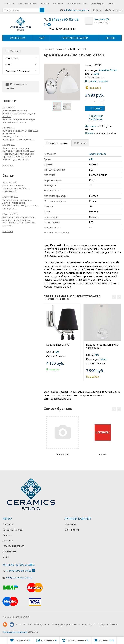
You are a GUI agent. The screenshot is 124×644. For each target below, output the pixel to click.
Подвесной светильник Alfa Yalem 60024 (102, 346)
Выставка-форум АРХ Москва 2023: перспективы (20, 132)
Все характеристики (97, 81)
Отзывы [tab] (80, 143)
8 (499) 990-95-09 (64, 19)
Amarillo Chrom (108, 70)
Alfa (97, 74)
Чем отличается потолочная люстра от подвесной (17, 201)
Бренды (110, 38)
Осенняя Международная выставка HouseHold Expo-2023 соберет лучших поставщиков (18, 151)
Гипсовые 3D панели (75, 38)
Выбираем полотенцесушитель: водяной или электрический (19, 218)
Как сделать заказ (28, 3)
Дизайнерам (98, 3)
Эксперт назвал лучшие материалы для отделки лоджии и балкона (20, 114)
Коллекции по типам (17, 86)
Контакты (9, 3)
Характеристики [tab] (57, 143)
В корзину (94, 108)
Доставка (58, 3)
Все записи (8, 165)
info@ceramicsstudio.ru (77, 10)
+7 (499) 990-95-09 (17, 571)
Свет (42, 38)
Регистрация (114, 10)
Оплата (45, 3)
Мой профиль (72, 530)
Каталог (13, 51)
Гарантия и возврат (77, 3)
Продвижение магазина (15, 632)
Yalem (103, 359)
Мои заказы (71, 524)
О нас (111, 3)
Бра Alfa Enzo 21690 (58, 345)
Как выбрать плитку (13, 186)
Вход (97, 10)
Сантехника (18, 38)
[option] (57, 106)
